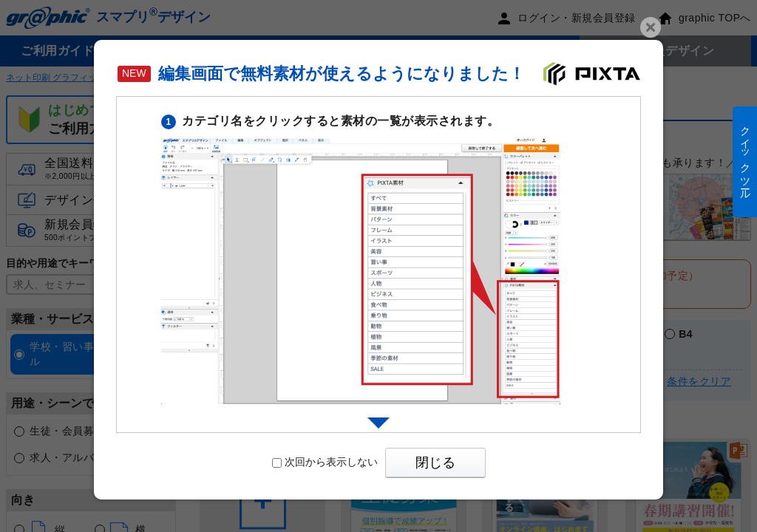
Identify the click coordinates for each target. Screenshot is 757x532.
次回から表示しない (325, 462)
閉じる (435, 463)
